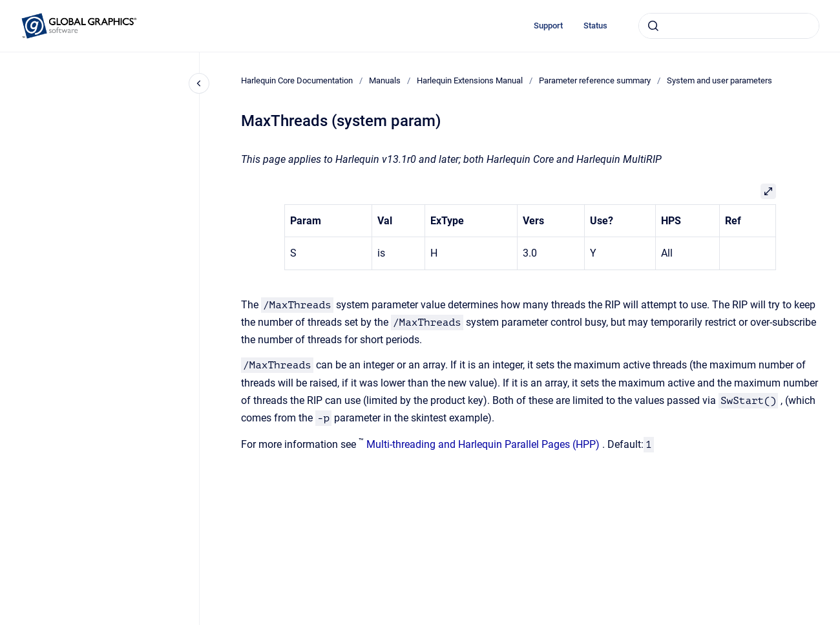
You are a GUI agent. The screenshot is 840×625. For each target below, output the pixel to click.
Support (548, 26)
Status (595, 26)
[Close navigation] (199, 83)
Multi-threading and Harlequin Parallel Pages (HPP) (483, 444)
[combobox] (729, 26)
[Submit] (653, 26)
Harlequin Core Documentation (297, 80)
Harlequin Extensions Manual (470, 80)
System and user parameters (719, 80)
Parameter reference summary (595, 80)
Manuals (385, 80)
